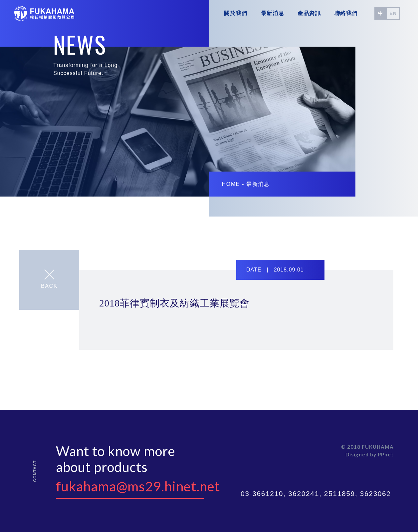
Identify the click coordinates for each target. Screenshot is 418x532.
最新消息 (273, 13)
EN (393, 13)
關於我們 (236, 13)
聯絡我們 (346, 13)
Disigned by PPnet (370, 454)
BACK (49, 279)
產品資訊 (309, 13)
